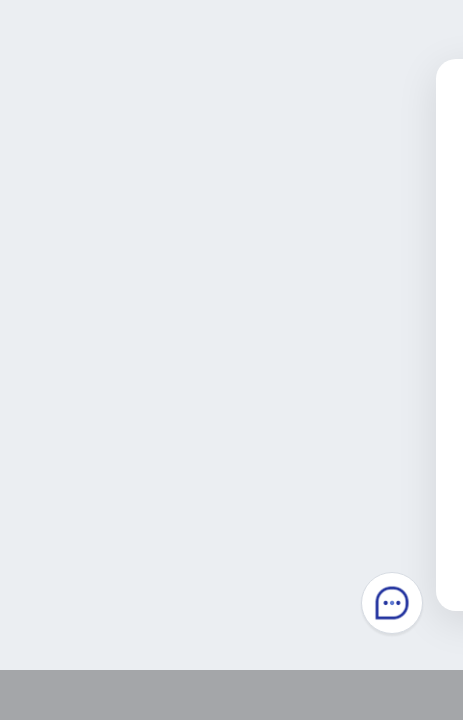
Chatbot (392, 603)
